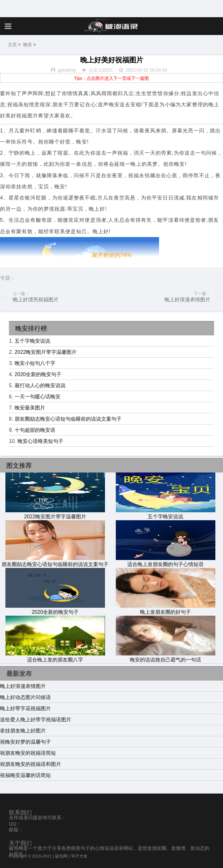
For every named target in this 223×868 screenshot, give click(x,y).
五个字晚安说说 (32, 341)
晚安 (28, 45)
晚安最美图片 (30, 408)
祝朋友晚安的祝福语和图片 (31, 764)
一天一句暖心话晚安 (38, 397)
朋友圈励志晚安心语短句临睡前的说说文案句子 (68, 419)
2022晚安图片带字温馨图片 (46, 352)
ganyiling (67, 70)
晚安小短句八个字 (35, 363)
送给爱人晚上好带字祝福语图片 (36, 720)
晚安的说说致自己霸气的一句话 (165, 657)
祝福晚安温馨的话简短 (25, 775)
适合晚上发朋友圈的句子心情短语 (165, 561)
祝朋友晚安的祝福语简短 (28, 753)
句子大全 (79, 856)
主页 (12, 45)
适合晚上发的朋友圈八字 (55, 657)
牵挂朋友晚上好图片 (23, 731)
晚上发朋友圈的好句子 (165, 609)
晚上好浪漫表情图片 (187, 300)
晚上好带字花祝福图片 (25, 708)
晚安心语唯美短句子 (40, 441)
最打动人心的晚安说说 (40, 385)
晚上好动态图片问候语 (25, 697)
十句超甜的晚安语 (35, 430)
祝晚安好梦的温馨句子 (25, 742)
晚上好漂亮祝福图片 (36, 300)
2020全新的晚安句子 (38, 374)
